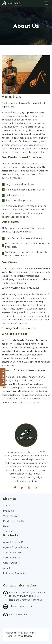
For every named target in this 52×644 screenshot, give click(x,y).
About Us (8, 506)
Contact (8, 532)
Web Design (25, 636)
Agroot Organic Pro (14, 542)
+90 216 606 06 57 (19, 615)
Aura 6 (7, 568)
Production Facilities (15, 521)
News (6, 526)
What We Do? (11, 516)
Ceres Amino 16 (12, 558)
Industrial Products (14, 573)
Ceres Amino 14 (12, 563)
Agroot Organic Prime (16, 547)
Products (8, 511)
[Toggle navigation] (46, 4)
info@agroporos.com (21, 606)
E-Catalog (3, 377)
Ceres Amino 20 (12, 553)
